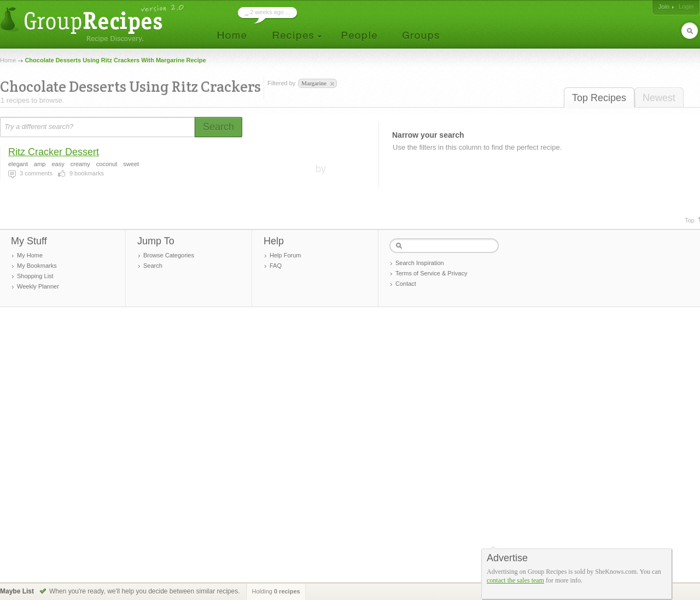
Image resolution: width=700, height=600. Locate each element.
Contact (406, 284)
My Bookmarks (37, 266)
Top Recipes (599, 98)
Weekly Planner (38, 286)
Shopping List (35, 276)
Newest (659, 98)
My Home (30, 255)
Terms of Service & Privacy (431, 273)
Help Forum (285, 255)
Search (153, 266)
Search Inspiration (420, 263)
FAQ (276, 266)
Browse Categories (169, 255)
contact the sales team (515, 580)
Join (664, 7)
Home (8, 60)
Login (686, 7)
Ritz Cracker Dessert (54, 152)
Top (690, 220)
